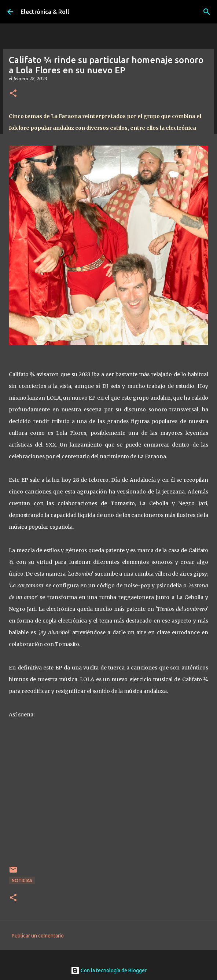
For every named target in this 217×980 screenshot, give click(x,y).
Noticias (22, 880)
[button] (13, 94)
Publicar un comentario (38, 936)
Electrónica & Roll (45, 12)
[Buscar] (207, 12)
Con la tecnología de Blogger (109, 970)
